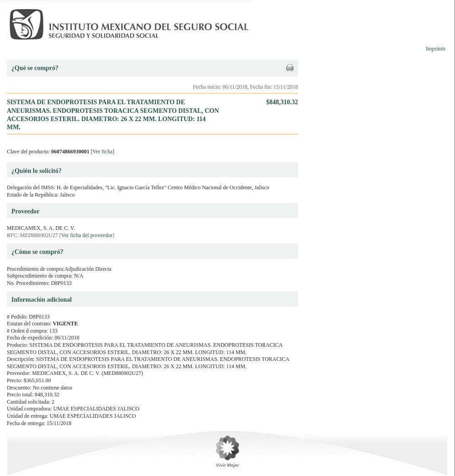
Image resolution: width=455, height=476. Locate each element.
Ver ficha (103, 152)
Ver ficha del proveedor (87, 235)
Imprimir (436, 49)
